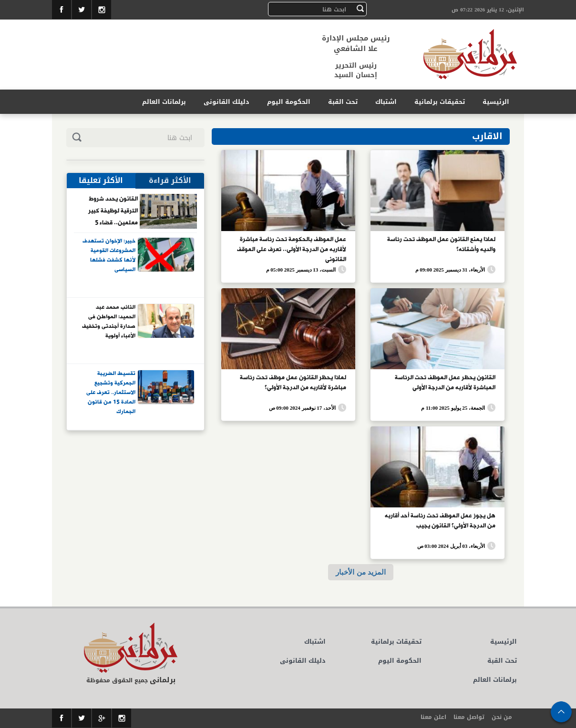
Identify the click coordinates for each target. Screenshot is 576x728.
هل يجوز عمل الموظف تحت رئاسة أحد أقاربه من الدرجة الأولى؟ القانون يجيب (440, 521)
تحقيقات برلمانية (440, 102)
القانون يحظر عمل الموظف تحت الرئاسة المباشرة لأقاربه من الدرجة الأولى (445, 383)
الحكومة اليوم (289, 102)
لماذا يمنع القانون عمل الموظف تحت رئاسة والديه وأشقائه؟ (441, 245)
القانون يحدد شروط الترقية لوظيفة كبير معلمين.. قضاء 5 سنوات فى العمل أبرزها (109, 211)
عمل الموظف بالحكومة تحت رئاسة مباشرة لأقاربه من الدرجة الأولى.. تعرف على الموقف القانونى (292, 249)
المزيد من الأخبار (360, 572)
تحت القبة (343, 102)
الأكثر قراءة (170, 180)
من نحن (502, 717)
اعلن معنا (433, 717)
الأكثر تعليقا (101, 180)
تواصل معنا (469, 717)
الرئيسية (496, 102)
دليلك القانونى (226, 102)
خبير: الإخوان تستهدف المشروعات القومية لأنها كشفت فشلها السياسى (109, 256)
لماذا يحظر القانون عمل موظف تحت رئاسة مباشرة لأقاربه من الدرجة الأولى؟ (293, 383)
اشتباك (386, 102)
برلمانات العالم (164, 102)
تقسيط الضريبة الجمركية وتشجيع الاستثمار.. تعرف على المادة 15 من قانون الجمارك (111, 392)
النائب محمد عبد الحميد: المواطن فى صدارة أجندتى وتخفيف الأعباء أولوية (109, 322)
